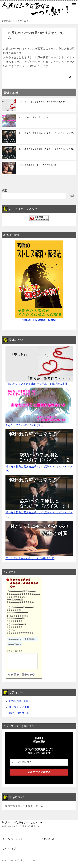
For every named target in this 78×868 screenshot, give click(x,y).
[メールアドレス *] (39, 762)
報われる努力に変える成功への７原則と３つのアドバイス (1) (46, 149)
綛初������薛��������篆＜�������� (18, 618)
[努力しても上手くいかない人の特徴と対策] (39, 539)
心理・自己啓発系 (19, 713)
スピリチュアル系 (19, 707)
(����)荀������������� (20, 601)
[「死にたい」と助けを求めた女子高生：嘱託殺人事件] (39, 364)
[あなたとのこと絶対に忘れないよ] (39, 405)
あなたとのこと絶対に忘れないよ (34, 117)
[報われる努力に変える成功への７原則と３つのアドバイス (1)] (39, 493)
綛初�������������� (20, 632)
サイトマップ (9, 849)
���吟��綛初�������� (17, 626)
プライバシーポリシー (14, 839)
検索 (4, 190)
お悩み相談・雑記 (19, 701)
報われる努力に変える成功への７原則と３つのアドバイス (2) (46, 133)
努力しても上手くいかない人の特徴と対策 (38, 165)
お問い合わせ (48, 839)
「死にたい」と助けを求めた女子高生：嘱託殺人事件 (43, 102)
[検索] (39, 77)
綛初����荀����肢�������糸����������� (21, 610)
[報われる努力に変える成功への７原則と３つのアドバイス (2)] (39, 447)
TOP (24, 822)
